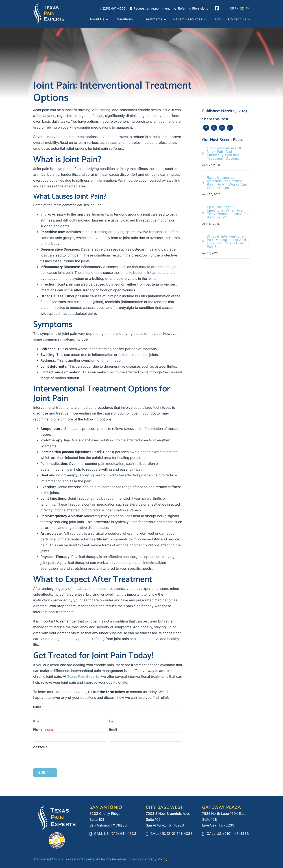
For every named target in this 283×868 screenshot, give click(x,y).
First (36, 722)
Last (112, 722)
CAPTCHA (40, 747)
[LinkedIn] (222, 128)
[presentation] (61, 757)
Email (113, 730)
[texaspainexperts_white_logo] (49, 5)
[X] (214, 128)
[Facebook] (206, 128)
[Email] (230, 128)
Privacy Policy (156, 859)
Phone (44, 730)
